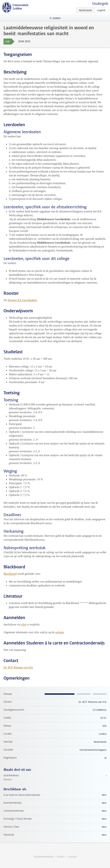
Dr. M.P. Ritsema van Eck (18, 667)
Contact (72, 857)
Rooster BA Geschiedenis (22, 300)
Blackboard (10, 574)
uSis (24, 624)
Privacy (61, 857)
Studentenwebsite (43, 857)
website (59, 632)
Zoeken (57, 18)
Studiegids (100, 4)
